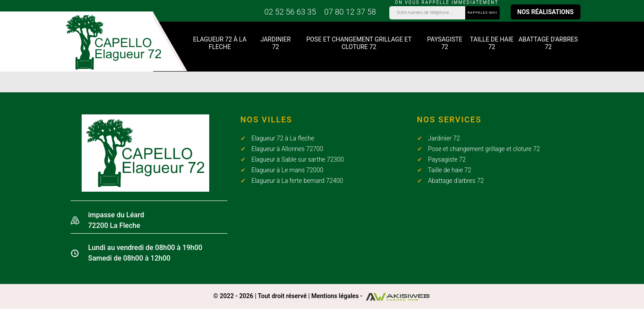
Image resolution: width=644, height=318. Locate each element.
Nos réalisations (546, 12)
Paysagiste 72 (445, 43)
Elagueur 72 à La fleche (220, 43)
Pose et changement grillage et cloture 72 (359, 43)
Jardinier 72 (276, 43)
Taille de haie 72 (492, 43)
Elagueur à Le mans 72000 (288, 170)
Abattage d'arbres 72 (548, 43)
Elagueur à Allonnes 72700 (288, 149)
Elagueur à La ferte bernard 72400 (298, 181)
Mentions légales (335, 296)
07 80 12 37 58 (350, 12)
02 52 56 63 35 (290, 12)
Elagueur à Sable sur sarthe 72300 (298, 159)
